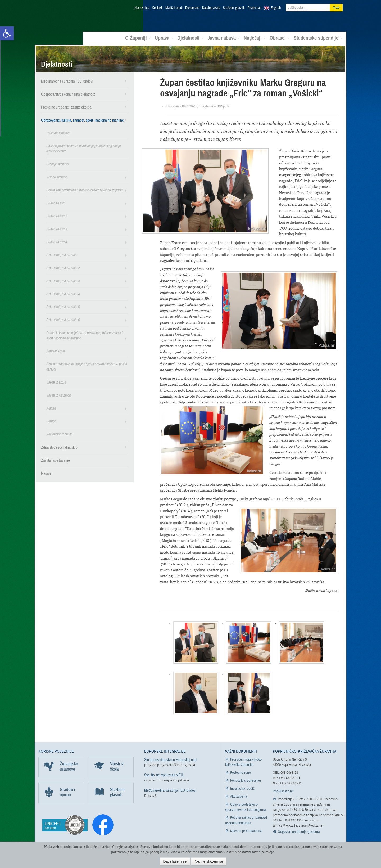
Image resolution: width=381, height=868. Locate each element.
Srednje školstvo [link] (57, 163)
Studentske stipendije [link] (318, 37)
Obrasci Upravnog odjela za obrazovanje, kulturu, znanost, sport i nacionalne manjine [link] (85, 335)
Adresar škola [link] (56, 350)
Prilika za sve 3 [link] (57, 228)
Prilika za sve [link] (55, 202)
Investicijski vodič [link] (242, 788)
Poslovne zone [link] (240, 772)
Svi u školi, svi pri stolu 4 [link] (63, 293)
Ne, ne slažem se (209, 861)
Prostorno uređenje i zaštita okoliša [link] (66, 106)
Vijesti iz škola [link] (56, 382)
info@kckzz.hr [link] (283, 791)
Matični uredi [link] (174, 8)
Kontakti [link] (157, 8)
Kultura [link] (51, 408)
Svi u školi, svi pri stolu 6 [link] (63, 319)
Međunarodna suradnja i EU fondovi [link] (67, 80)
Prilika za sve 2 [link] (57, 215)
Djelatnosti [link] (190, 37)
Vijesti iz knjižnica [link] (58, 395)
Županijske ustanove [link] (69, 766)
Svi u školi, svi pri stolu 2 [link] (63, 267)
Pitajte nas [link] (254, 8)
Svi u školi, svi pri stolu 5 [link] (63, 306)
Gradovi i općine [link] (67, 791)
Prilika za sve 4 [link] (57, 241)
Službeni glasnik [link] (234, 8)
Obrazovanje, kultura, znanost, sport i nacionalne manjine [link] (82, 119)
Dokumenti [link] (192, 8)
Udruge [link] (51, 420)
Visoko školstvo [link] (57, 176)
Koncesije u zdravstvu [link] (246, 780)
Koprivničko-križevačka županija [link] (64, 16)
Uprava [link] (164, 37)
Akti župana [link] (239, 796)
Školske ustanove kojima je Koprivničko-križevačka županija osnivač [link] (87, 366)
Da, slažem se (175, 861)
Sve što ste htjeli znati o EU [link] (164, 774)
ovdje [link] (270, 852)
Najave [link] (46, 473)
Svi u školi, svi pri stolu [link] (62, 254)
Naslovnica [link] (142, 8)
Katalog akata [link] (211, 8)
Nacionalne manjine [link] (59, 433)
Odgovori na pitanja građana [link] (299, 831)
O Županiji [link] (138, 37)
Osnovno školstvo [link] (58, 132)
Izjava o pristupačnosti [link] (246, 830)
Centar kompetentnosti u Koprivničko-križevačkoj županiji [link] (84, 189)
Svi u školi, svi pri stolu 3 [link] (63, 280)
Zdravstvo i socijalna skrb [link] (59, 447)
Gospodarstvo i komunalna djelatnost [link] (68, 93)
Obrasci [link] (280, 37)
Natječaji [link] (255, 37)
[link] (7, 33)
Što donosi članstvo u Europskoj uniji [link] (171, 759)
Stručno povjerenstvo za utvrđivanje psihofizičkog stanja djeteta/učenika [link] (83, 148)
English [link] (276, 8)
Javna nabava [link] (224, 37)
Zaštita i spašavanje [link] (55, 460)
